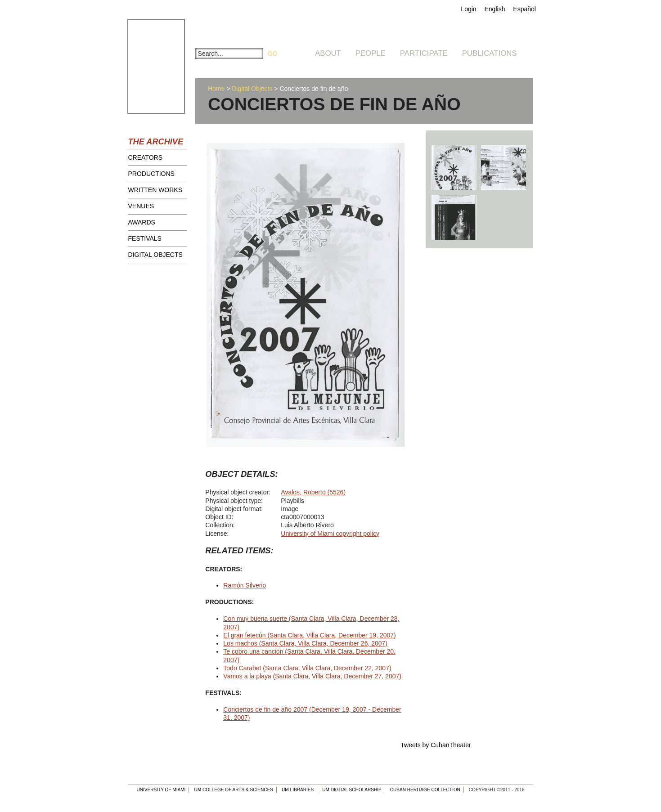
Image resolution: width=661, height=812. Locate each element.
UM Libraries (298, 790)
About (328, 53)
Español (524, 9)
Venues (141, 206)
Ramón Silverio (245, 585)
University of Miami (161, 790)
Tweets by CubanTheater (436, 745)
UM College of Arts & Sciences (234, 790)
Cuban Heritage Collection (425, 790)
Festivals (145, 238)
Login (468, 9)
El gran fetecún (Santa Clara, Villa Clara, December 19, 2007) (309, 635)
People (371, 53)
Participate (424, 53)
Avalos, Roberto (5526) (313, 492)
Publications (490, 53)
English (495, 9)
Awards (142, 222)
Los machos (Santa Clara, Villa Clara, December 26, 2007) (305, 643)
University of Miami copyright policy (330, 534)
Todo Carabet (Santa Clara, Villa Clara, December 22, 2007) (307, 668)
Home (216, 89)
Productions (151, 174)
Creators (146, 157)
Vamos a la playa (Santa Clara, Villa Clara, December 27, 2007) (312, 676)
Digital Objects (155, 255)
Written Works (155, 190)
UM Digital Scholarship (352, 790)
